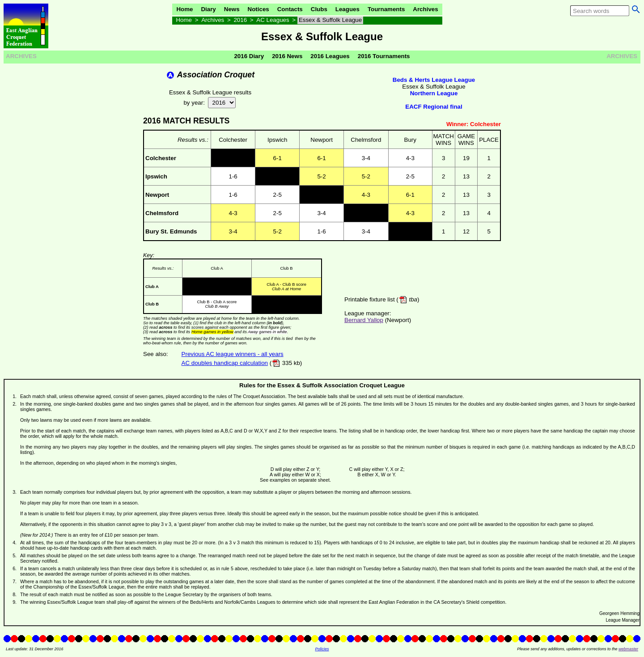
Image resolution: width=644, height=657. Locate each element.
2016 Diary (249, 56)
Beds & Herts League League (434, 80)
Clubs (319, 9)
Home (184, 9)
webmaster (628, 649)
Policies (322, 649)
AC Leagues (273, 20)
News (232, 9)
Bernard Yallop (364, 320)
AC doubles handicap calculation (225, 363)
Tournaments (386, 9)
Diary (208, 9)
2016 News (287, 56)
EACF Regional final (434, 107)
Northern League (434, 93)
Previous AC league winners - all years (233, 354)
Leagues (347, 9)
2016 (240, 20)
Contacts (290, 9)
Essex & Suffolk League (330, 20)
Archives (425, 9)
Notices (258, 9)
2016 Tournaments (384, 56)
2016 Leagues (330, 56)
